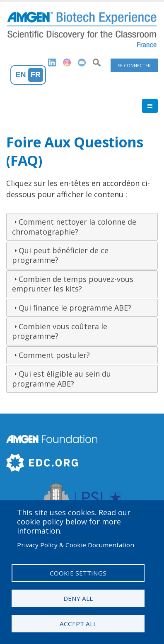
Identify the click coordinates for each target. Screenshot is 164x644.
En (21, 75)
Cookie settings (78, 573)
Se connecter (134, 65)
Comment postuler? (54, 355)
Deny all (78, 598)
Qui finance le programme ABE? (75, 308)
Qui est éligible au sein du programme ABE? (61, 378)
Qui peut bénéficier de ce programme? (60, 255)
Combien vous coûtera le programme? (60, 331)
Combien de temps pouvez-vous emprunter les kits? (73, 284)
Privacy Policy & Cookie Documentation (76, 545)
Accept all (78, 624)
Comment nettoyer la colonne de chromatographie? (74, 227)
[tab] (82, 227)
